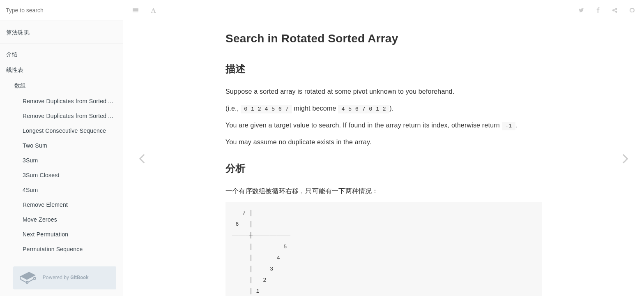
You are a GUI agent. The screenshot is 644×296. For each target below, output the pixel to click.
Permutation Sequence (53, 249)
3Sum (30, 160)
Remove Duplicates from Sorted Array (72, 101)
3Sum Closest (41, 175)
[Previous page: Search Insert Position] (142, 158)
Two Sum (35, 146)
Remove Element (45, 205)
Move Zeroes (40, 220)
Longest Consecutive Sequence (64, 131)
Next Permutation (45, 234)
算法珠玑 (18, 32)
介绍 (12, 54)
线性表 (15, 70)
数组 (20, 86)
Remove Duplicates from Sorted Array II (73, 116)
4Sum (30, 190)
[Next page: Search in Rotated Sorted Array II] (626, 158)
